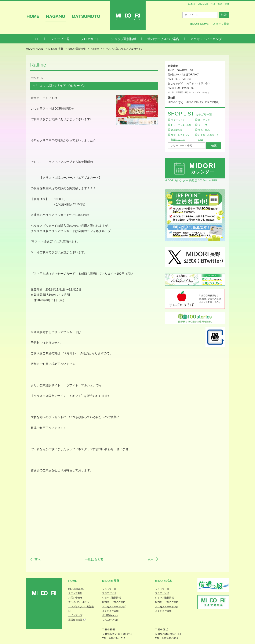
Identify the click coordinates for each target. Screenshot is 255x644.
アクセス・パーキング (206, 39)
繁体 (220, 4)
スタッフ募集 (221, 24)
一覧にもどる (94, 559)
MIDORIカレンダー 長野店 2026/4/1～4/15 (191, 180)
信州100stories (110, 615)
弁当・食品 (204, 130)
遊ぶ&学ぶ (176, 130)
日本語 (191, 4)
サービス (203, 125)
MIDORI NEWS (76, 589)
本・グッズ (204, 120)
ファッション (178, 120)
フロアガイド (90, 39)
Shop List (190, 114)
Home (73, 581)
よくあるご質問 (110, 611)
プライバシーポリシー (80, 602)
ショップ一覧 (60, 39)
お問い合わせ (75, 598)
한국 (213, 4)
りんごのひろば (110, 620)
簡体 (227, 4)
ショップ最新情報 (124, 39)
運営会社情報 (75, 620)
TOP (36, 39)
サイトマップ (75, 615)
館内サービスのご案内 (163, 39)
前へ (38, 559)
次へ (151, 559)
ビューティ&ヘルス (181, 125)
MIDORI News (199, 24)
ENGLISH (203, 4)
